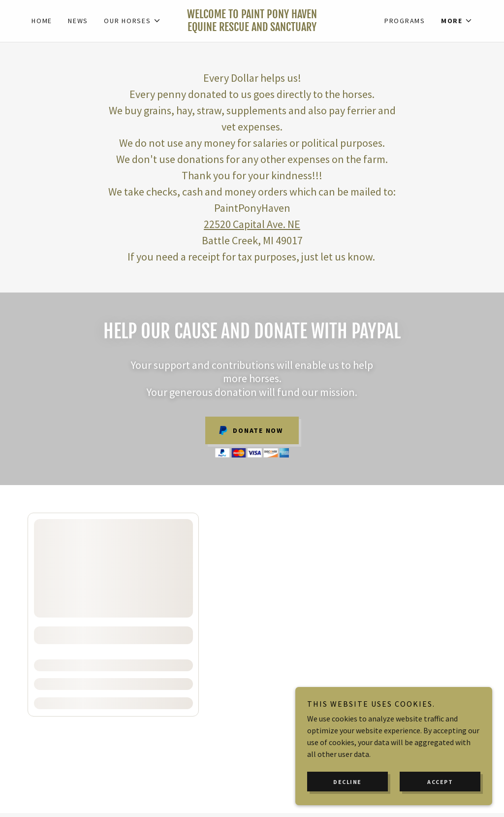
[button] (132, 21)
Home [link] (42, 21)
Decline (347, 782)
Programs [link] (405, 21)
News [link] (78, 21)
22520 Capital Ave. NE (252, 224)
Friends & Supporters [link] (219, 728)
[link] (252, 28)
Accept (440, 782)
